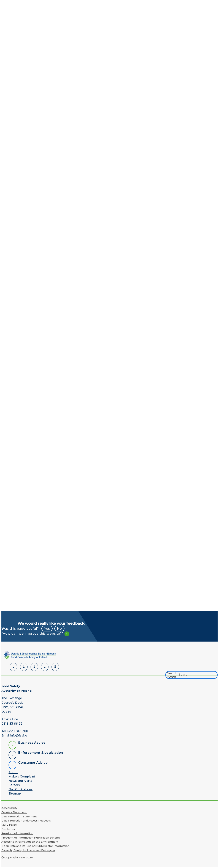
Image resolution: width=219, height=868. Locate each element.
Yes (47, 629)
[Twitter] (34, 667)
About (13, 772)
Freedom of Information (17, 833)
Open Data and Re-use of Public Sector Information (35, 846)
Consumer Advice (33, 762)
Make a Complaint (22, 777)
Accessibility (9, 808)
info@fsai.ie (19, 736)
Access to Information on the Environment (30, 842)
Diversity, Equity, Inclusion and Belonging (28, 850)
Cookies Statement (14, 812)
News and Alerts (20, 781)
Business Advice (32, 743)
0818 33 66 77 (12, 724)
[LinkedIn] (13, 667)
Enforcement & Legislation (41, 753)
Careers (14, 785)
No (59, 629)
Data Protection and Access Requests (26, 821)
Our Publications (21, 789)
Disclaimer (8, 829)
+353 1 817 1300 (17, 731)
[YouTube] (45, 667)
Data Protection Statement (19, 817)
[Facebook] (24, 667)
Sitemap (15, 794)
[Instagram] (55, 667)
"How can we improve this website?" (32, 633)
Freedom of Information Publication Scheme (31, 838)
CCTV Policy (9, 825)
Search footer (172, 675)
